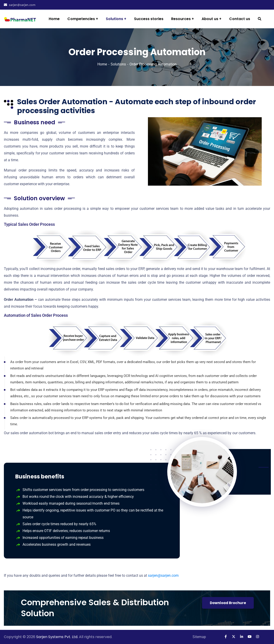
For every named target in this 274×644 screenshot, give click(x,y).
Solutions (118, 64)
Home (102, 64)
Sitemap (199, 637)
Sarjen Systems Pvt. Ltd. (58, 637)
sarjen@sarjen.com (20, 5)
